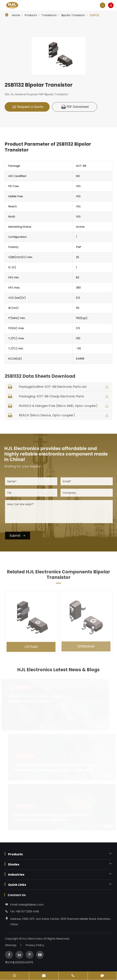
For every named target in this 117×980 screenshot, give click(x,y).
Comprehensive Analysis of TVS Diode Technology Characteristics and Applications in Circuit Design (53, 768)
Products (31, 15)
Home (16, 15)
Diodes (14, 864)
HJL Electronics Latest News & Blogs (58, 671)
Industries (16, 875)
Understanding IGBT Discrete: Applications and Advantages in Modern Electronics (50, 817)
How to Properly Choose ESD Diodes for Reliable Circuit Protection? (40, 699)
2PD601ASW (86, 644)
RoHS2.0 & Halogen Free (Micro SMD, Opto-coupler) (58, 406)
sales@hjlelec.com (29, 905)
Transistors (49, 15)
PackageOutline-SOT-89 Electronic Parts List (53, 387)
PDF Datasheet (75, 107)
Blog (103, 726)
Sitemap (12, 945)
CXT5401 (31, 645)
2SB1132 (94, 15)
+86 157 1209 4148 (26, 911)
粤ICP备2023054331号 (21, 962)
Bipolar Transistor (73, 15)
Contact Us (15, 895)
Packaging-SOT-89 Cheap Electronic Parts (52, 396)
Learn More (18, 725)
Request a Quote (28, 107)
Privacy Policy (36, 945)
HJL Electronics (34, 939)
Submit (19, 536)
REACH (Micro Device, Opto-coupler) (47, 415)
